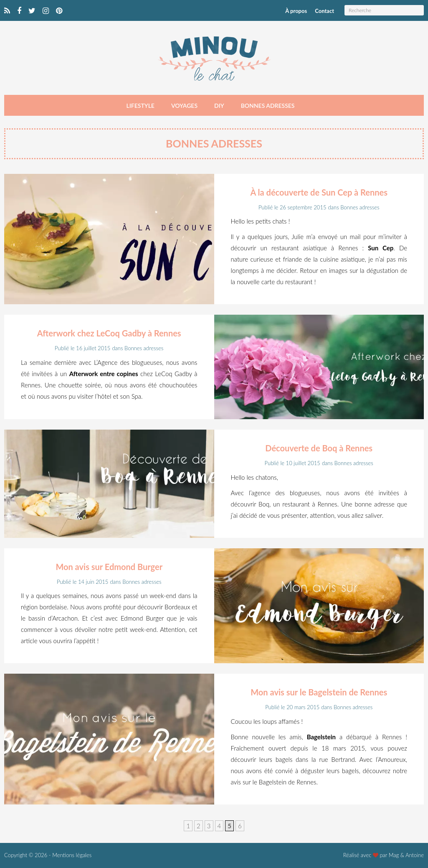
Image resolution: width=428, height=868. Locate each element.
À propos (296, 11)
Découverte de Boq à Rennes (319, 448)
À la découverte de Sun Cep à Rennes (319, 192)
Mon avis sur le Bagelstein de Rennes (319, 692)
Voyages (184, 106)
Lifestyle (141, 106)
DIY (219, 106)
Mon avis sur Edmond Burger (109, 567)
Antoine (415, 855)
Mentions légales (72, 855)
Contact (324, 11)
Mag (394, 855)
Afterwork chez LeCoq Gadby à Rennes (109, 333)
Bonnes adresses (268, 106)
